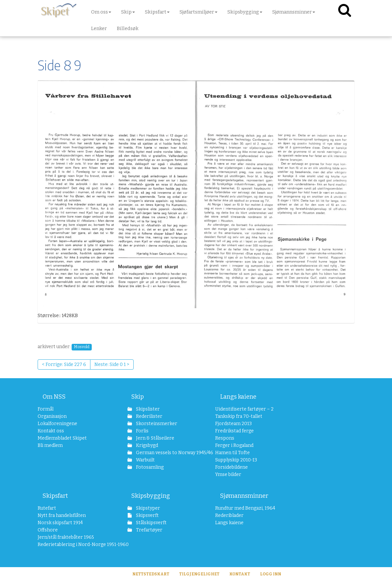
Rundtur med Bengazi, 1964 (245, 508)
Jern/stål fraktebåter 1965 (66, 537)
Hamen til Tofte (232, 453)
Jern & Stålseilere (155, 438)
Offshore (48, 530)
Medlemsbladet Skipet (62, 438)
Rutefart (47, 508)
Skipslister (147, 409)
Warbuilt (145, 460)
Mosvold (82, 347)
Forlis (142, 431)
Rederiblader (229, 515)
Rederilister (149, 416)
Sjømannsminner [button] (294, 12)
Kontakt (240, 574)
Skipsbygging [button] (245, 12)
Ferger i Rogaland (234, 445)
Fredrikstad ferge (234, 431)
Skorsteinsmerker (156, 424)
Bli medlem (50, 445)
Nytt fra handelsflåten (62, 515)
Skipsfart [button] (157, 12)
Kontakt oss (51, 431)
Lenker (99, 28)
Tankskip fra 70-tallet (239, 416)
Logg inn (271, 574)
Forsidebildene (231, 467)
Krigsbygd (147, 445)
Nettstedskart (151, 574)
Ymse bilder (228, 474)
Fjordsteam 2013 (233, 424)
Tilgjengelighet (199, 574)
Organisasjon (52, 416)
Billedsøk (128, 28)
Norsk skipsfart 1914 (60, 523)
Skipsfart (55, 496)
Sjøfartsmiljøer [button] (198, 12)
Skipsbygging (151, 496)
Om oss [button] (101, 12)
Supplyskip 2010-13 (236, 460)
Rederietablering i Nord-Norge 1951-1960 (74, 545)
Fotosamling (149, 467)
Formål (46, 409)
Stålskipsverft (151, 523)
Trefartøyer (149, 530)
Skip (138, 397)
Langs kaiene (238, 397)
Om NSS (54, 397)
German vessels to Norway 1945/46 (167, 453)
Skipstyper (147, 508)
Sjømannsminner (244, 496)
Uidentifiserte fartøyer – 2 (244, 409)
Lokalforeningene (57, 424)
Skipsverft (147, 515)
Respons (225, 438)
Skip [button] (128, 12)
